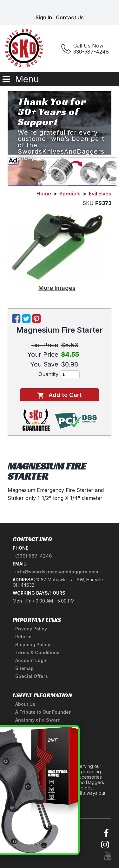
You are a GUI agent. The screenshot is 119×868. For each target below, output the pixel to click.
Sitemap (24, 668)
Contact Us (70, 17)
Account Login (31, 660)
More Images (57, 288)
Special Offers (32, 676)
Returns (24, 637)
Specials (70, 194)
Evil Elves (100, 194)
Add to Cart (60, 395)
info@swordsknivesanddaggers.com (57, 572)
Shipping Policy (33, 645)
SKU (88, 203)
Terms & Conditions (37, 652)
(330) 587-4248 (34, 556)
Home (44, 194)
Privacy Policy (31, 629)
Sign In (44, 17)
